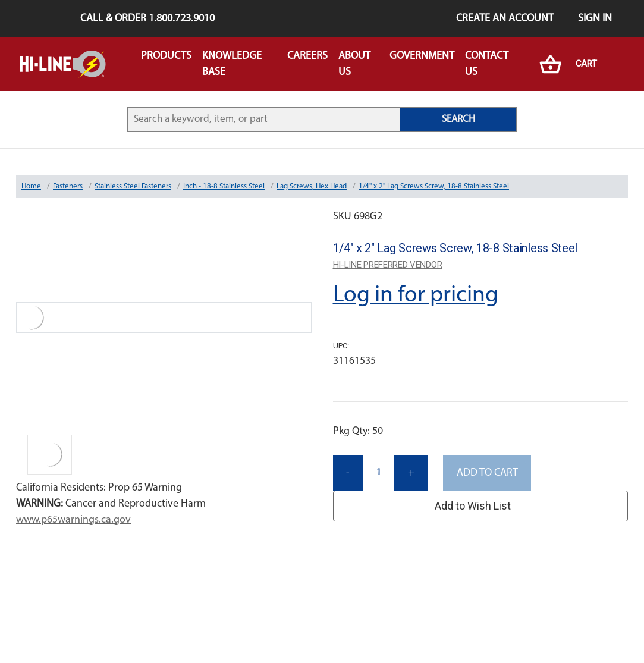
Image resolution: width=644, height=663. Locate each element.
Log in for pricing (416, 296)
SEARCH (458, 119)
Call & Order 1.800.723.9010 (147, 19)
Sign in (595, 19)
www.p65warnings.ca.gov (73, 520)
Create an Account (505, 19)
